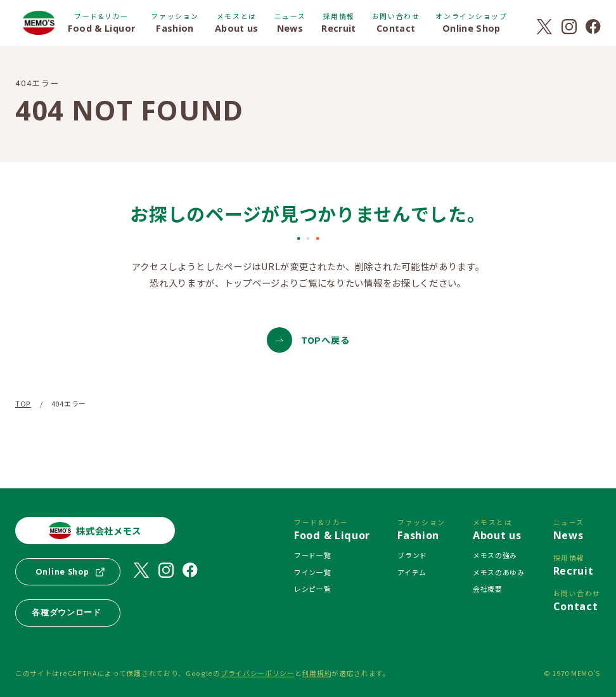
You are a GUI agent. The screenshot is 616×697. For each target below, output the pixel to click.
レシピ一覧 (312, 589)
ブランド (412, 555)
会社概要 (488, 589)
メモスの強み (495, 555)
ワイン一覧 (312, 572)
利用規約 (317, 673)
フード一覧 (312, 555)
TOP (23, 403)
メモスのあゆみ (499, 572)
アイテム (412, 572)
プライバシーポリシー (258, 673)
